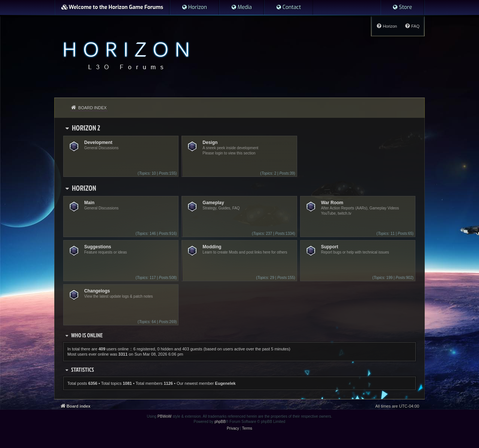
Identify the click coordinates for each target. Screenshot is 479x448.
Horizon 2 (86, 128)
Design (210, 142)
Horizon (84, 188)
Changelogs (97, 291)
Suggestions (98, 247)
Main (89, 203)
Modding (212, 247)
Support (330, 247)
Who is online (87, 335)
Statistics (83, 369)
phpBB (220, 422)
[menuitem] (194, 7)
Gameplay (213, 203)
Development (98, 142)
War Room (332, 203)
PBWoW (165, 416)
